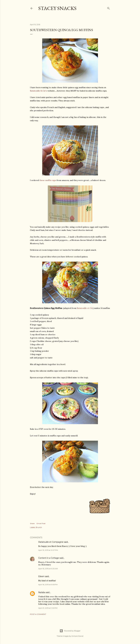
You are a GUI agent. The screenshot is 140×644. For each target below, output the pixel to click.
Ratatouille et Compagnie (51, 542)
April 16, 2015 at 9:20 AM (48, 569)
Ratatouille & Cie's (38, 91)
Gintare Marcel (77, 636)
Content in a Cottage (49, 558)
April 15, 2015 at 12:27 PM (48, 550)
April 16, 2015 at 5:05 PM (48, 585)
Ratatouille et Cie (85, 308)
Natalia (42, 592)
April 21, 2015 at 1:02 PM (48, 608)
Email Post (41, 523)
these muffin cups (48, 180)
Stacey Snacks (57, 8)
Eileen (41, 576)
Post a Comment (38, 614)
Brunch (39, 527)
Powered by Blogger (70, 631)
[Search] (109, 8)
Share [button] (32, 523)
